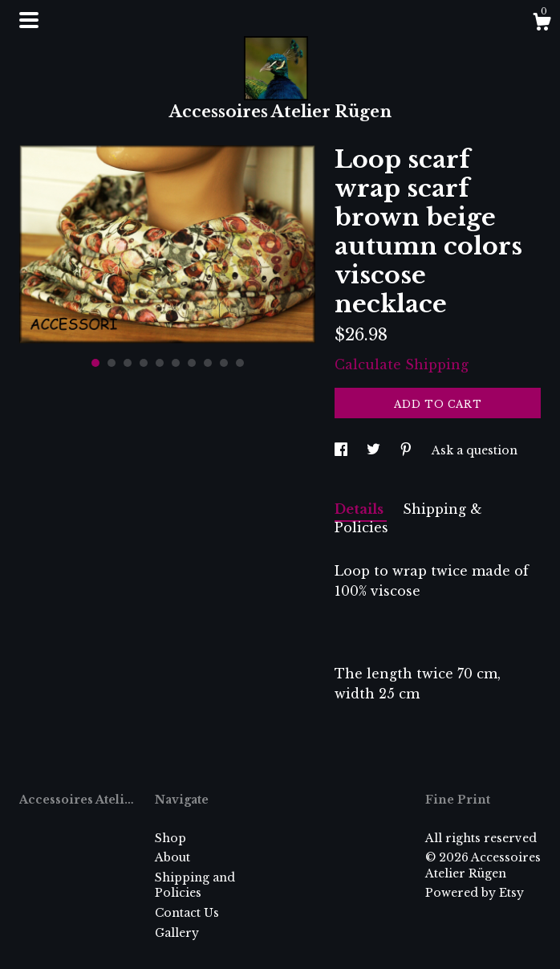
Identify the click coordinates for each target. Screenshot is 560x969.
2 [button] (112, 363)
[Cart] (542, 24)
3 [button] (128, 363)
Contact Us (187, 913)
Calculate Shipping (402, 364)
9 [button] (224, 363)
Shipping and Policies (195, 886)
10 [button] (240, 363)
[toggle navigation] (29, 20)
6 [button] (176, 363)
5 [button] (160, 363)
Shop (170, 838)
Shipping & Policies (408, 518)
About (172, 857)
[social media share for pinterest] (408, 450)
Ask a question (475, 450)
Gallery (177, 933)
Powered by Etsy (475, 893)
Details (361, 509)
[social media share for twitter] (375, 450)
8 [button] (208, 363)
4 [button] (144, 363)
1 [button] (95, 363)
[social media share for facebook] (343, 450)
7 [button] (192, 363)
